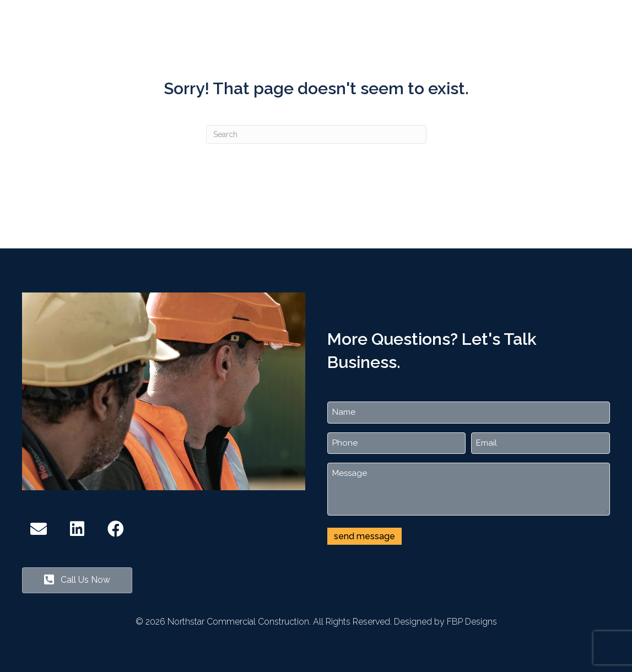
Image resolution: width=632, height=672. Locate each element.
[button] (39, 529)
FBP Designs (472, 622)
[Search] (316, 134)
